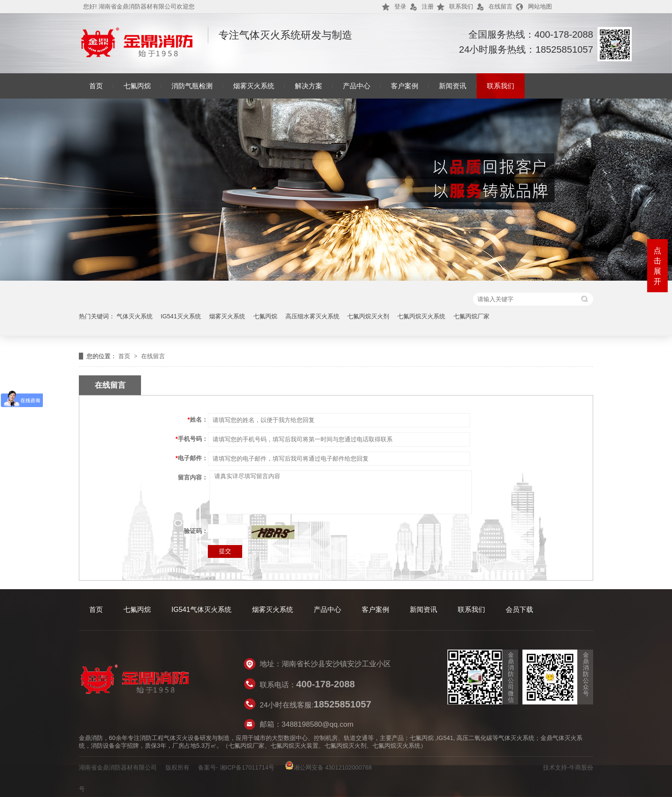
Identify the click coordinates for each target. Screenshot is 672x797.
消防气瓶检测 (192, 86)
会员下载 (519, 610)
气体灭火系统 (135, 316)
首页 (96, 86)
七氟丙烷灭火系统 (421, 316)
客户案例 (405, 86)
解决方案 (309, 86)
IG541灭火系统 (181, 316)
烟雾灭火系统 (254, 86)
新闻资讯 (453, 86)
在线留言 (501, 6)
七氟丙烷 (137, 86)
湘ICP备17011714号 (247, 767)
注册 (428, 6)
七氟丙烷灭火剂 (368, 316)
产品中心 (357, 86)
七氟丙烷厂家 (471, 316)
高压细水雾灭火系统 (312, 316)
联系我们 (461, 6)
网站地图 (540, 6)
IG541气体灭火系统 (201, 610)
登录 (400, 6)
